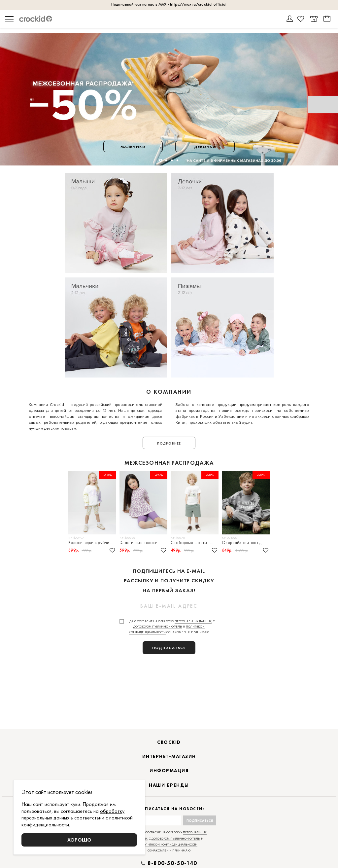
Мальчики (133, 147)
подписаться (169, 648)
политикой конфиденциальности (169, 845)
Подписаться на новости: (169, 809)
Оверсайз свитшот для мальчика (246, 542)
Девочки (205, 147)
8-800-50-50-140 (172, 863)
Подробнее (169, 443)
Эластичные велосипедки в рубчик (143, 542)
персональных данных (193, 621)
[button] (161, 160)
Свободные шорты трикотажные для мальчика (195, 542)
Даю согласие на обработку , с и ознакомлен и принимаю (172, 627)
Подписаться (200, 821)
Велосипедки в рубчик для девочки (92, 542)
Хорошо (79, 840)
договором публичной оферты (158, 627)
